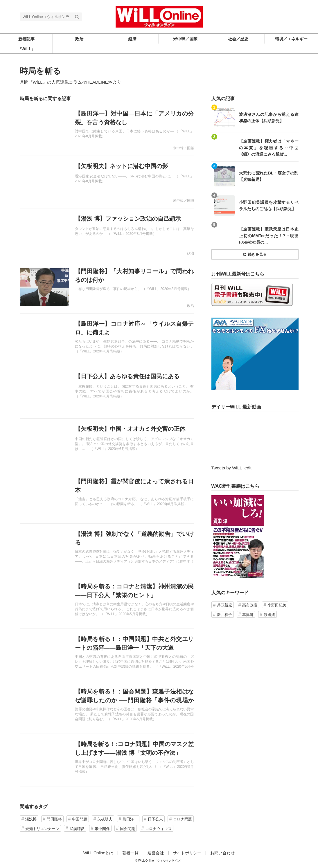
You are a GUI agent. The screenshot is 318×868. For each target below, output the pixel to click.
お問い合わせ (222, 853)
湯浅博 (31, 819)
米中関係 (102, 829)
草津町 (248, 615)
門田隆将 (54, 819)
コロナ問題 (183, 819)
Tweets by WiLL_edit (231, 468)
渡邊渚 (269, 615)
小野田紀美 (277, 605)
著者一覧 (130, 853)
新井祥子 (224, 615)
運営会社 (156, 853)
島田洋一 (130, 819)
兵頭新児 (224, 605)
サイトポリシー (187, 853)
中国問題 (80, 819)
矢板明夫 (105, 819)
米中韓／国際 (184, 148)
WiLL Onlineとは (98, 853)
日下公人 (155, 819)
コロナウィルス (158, 829)
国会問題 (127, 829)
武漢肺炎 (77, 829)
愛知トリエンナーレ (42, 829)
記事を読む (107, 129)
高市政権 (250, 605)
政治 (191, 253)
